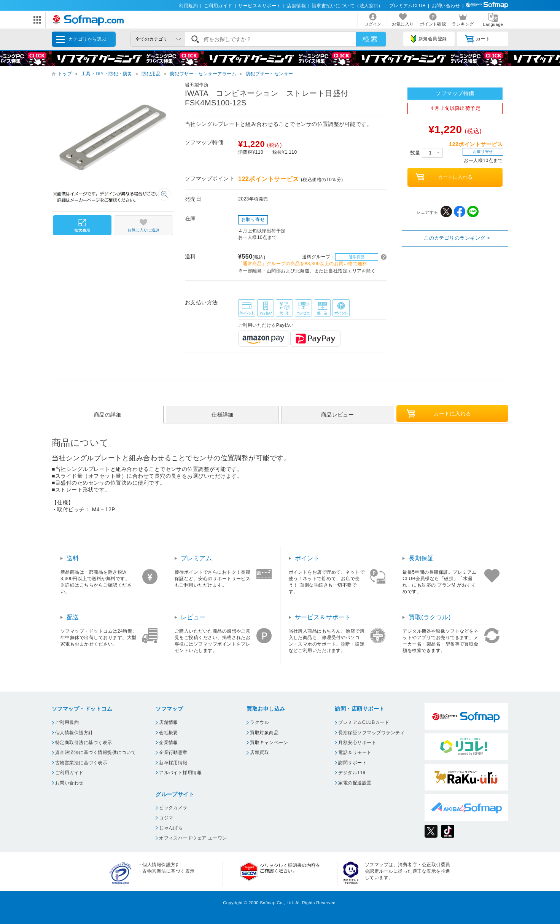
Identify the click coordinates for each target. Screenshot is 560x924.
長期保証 (421, 558)
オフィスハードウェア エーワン (193, 838)
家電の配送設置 (355, 783)
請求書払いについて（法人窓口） (348, 6)
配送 (73, 617)
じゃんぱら (171, 828)
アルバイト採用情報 (180, 773)
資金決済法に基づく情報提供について (95, 752)
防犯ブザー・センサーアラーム (203, 74)
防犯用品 (151, 74)
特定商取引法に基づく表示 (84, 743)
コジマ (166, 818)
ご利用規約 (67, 722)
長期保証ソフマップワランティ (371, 733)
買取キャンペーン (269, 743)
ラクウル (259, 722)
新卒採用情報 (173, 763)
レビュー (193, 617)
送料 (73, 558)
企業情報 (169, 743)
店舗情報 (296, 6)
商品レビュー (338, 415)
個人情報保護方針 (74, 733)
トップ (65, 74)
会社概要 (169, 733)
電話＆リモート (355, 752)
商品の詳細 (108, 415)
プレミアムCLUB (407, 6)
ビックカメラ (173, 808)
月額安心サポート (357, 743)
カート (478, 39)
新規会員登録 (429, 39)
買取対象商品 (264, 733)
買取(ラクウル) (430, 617)
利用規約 (188, 6)
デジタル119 (352, 773)
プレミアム (196, 558)
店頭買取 (259, 752)
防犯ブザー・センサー (270, 74)
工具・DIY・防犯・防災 (107, 74)
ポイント (307, 558)
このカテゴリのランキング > (457, 238)
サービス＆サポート (259, 6)
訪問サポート (352, 763)
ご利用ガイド (218, 6)
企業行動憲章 (173, 752)
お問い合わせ (446, 6)
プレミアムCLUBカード (364, 722)
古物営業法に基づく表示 (81, 763)
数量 (426, 153)
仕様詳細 (223, 415)
